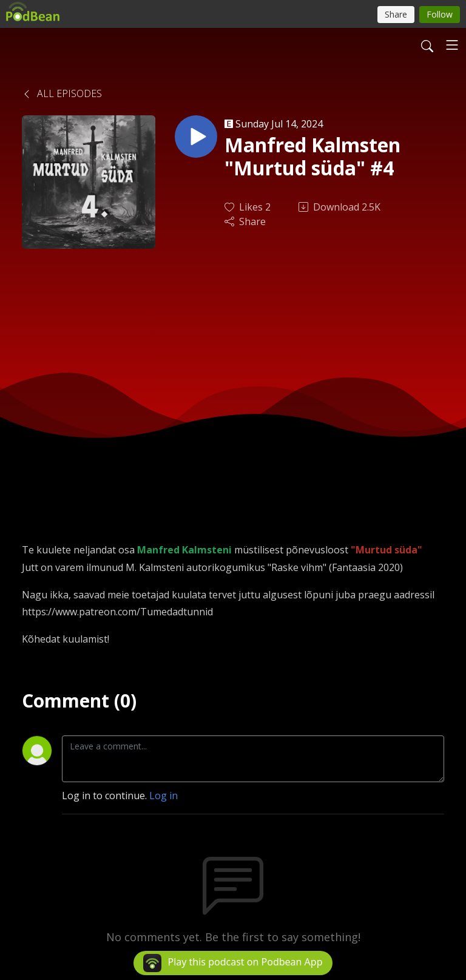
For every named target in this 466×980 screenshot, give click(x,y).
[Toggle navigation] (452, 45)
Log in (164, 796)
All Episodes (62, 93)
